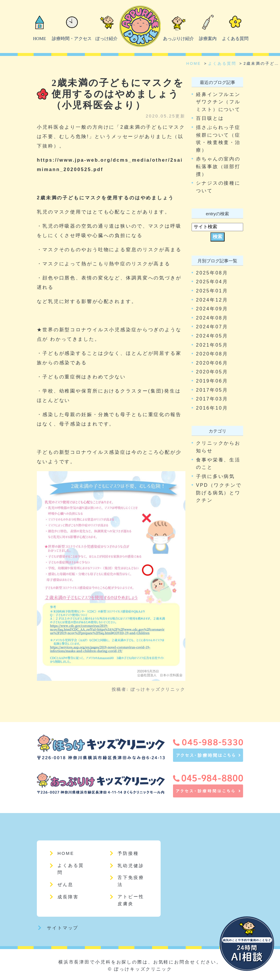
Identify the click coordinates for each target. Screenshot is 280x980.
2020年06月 (212, 363)
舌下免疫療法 (131, 881)
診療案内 (208, 39)
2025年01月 (212, 291)
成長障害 (68, 897)
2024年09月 (212, 309)
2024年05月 (212, 336)
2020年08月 (212, 354)
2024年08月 (212, 318)
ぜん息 (65, 884)
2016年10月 (212, 408)
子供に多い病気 (215, 476)
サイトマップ (63, 928)
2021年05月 (212, 345)
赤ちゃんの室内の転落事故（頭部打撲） (218, 166)
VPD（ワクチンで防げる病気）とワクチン (219, 493)
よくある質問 (235, 39)
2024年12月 (212, 300)
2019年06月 (212, 381)
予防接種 (128, 853)
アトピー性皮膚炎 (131, 900)
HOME (39, 39)
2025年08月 (212, 273)
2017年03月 (212, 399)
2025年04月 (212, 282)
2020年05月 (212, 372)
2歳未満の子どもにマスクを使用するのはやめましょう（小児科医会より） (118, 94)
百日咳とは (210, 118)
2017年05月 (212, 390)
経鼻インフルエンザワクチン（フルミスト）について (218, 102)
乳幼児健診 (131, 866)
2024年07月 (212, 327)
